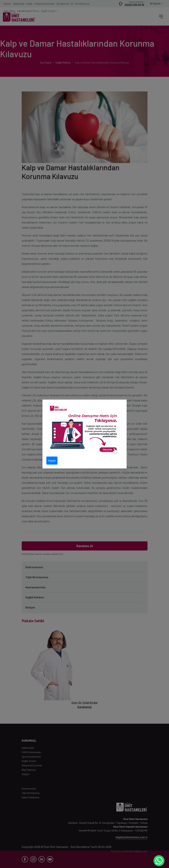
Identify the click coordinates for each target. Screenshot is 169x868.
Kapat (52, 460)
